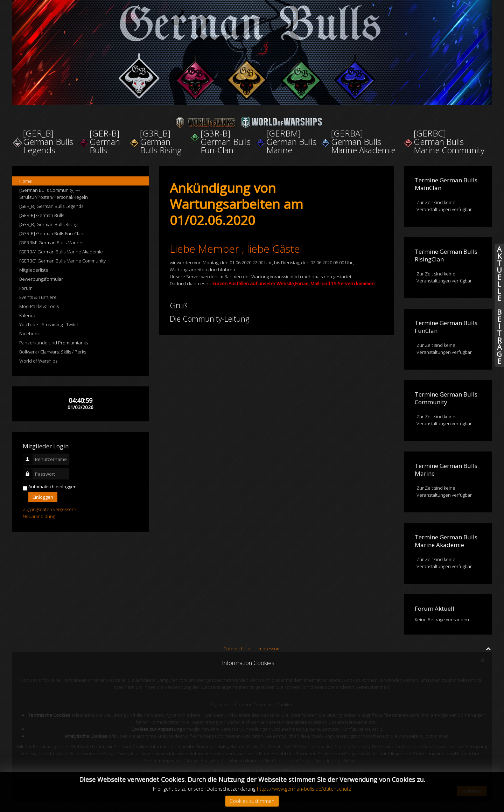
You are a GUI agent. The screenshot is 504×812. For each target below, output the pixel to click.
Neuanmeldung (39, 516)
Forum (26, 288)
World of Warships (38, 361)
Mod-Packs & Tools (39, 306)
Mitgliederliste (34, 270)
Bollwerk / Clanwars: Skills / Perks (53, 352)
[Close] (482, 660)
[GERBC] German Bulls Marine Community (62, 261)
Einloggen (43, 497)
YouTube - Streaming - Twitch (49, 324)
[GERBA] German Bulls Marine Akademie (61, 252)
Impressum (269, 649)
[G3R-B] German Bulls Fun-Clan (51, 233)
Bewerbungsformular (41, 279)
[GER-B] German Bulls (42, 215)
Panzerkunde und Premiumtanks (54, 343)
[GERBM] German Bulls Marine (51, 243)
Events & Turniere (38, 297)
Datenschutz (237, 649)
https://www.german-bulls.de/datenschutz (304, 789)
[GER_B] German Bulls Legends (51, 206)
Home (26, 181)
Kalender (29, 315)
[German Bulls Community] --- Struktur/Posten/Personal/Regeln (54, 194)
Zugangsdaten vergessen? (50, 509)
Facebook (29, 334)
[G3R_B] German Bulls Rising (48, 224)
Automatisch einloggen (52, 486)
